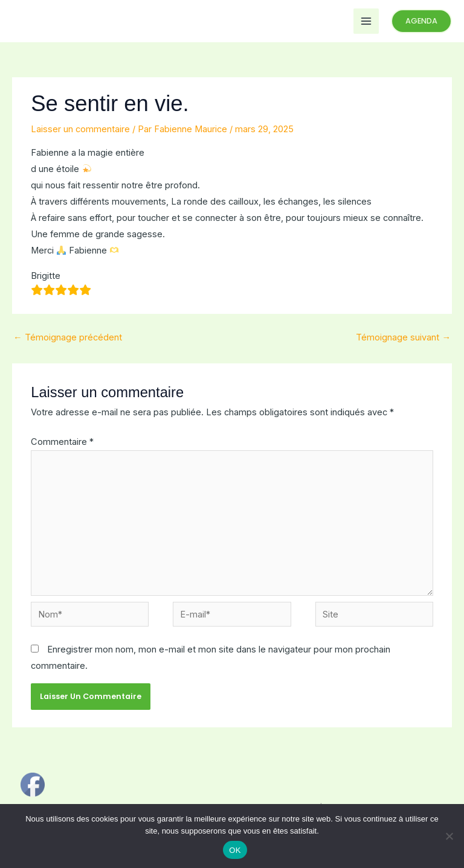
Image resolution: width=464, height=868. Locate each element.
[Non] (449, 836)
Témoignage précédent (68, 337)
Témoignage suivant (403, 337)
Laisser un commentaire (80, 129)
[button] (421, 21)
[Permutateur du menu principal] (366, 21)
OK (235, 850)
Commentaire (62, 442)
